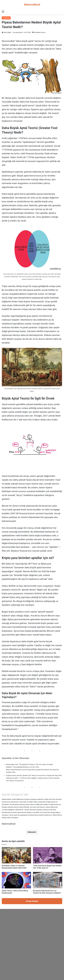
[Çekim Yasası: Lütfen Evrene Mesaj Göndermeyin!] (16, 880)
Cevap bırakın (32, 901)
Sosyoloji (6, 18)
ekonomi (32, 832)
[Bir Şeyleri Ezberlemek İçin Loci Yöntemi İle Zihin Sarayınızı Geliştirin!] (48, 880)
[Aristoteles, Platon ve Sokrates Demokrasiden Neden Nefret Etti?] (16, 855)
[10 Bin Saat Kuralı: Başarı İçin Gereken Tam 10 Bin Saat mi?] (48, 855)
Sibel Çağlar (7, 32)
